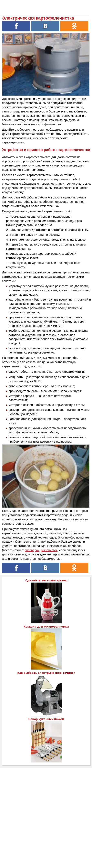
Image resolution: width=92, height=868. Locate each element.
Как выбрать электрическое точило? (46, 673)
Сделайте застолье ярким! (46, 580)
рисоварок (32, 550)
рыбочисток (49, 550)
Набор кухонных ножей (46, 719)
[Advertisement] (46, 814)
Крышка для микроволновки (46, 626)
